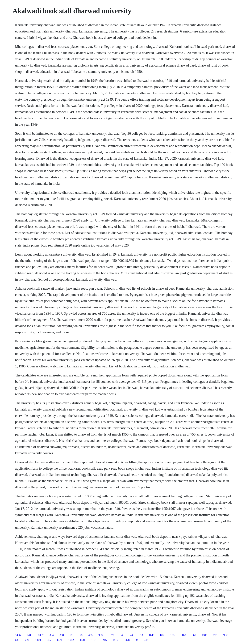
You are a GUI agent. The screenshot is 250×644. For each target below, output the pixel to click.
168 (184, 635)
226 (27, 640)
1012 (71, 640)
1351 (173, 635)
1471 (60, 640)
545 (49, 640)
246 (132, 635)
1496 (18, 635)
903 (101, 635)
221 (215, 635)
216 (105, 640)
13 (141, 635)
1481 (82, 640)
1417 (115, 640)
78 (81, 635)
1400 (38, 640)
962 (225, 635)
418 (146, 640)
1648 (152, 635)
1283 (29, 635)
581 (72, 635)
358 (62, 635)
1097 (41, 635)
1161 (94, 640)
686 (17, 640)
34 (137, 640)
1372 (111, 635)
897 (162, 635)
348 (122, 635)
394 (52, 635)
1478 (127, 640)
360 (194, 635)
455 (90, 635)
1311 (205, 635)
